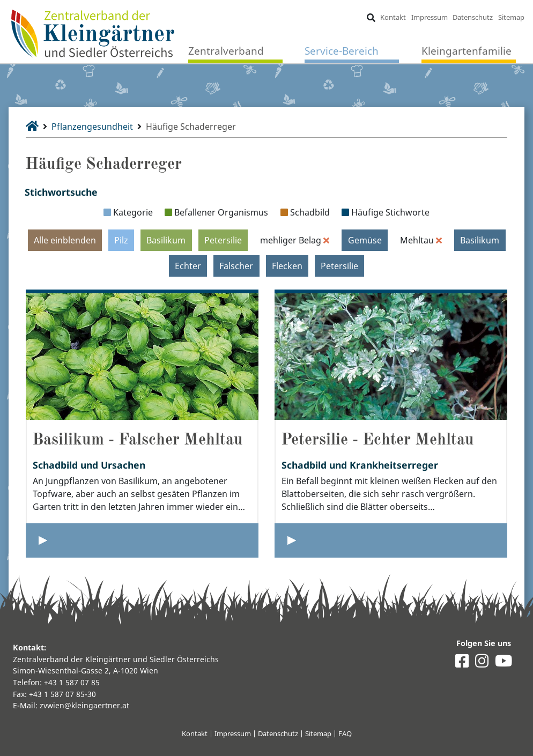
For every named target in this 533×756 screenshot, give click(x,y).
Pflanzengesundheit (92, 127)
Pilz (121, 240)
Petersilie (223, 240)
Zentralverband (226, 51)
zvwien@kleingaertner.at (84, 705)
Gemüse (365, 240)
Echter (188, 266)
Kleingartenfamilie (467, 51)
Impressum (430, 17)
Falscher (236, 266)
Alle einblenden (65, 240)
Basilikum (166, 240)
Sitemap (511, 17)
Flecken (287, 266)
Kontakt (393, 17)
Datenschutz (473, 17)
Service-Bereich (342, 51)
